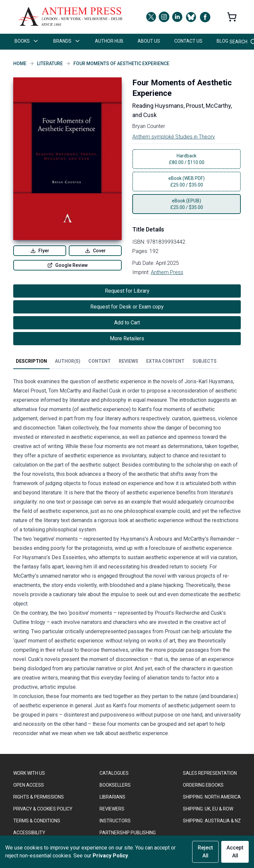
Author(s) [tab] (68, 361)
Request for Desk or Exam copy (127, 307)
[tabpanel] (127, 559)
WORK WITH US (29, 773)
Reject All (205, 852)
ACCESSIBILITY (29, 833)
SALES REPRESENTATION (210, 773)
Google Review (67, 265)
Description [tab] (31, 361)
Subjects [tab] (205, 361)
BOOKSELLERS (115, 785)
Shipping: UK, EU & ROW (208, 809)
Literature (50, 63)
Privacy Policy (110, 856)
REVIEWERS (112, 809)
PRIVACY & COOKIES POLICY (43, 809)
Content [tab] (100, 361)
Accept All (235, 852)
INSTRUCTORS (115, 821)
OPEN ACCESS (29, 785)
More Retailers (127, 338)
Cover (95, 251)
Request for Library (127, 291)
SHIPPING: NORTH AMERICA (212, 797)
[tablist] (116, 362)
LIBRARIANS (112, 797)
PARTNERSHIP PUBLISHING (128, 833)
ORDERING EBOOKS (203, 785)
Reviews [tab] (128, 361)
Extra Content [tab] (165, 361)
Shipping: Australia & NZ (212, 821)
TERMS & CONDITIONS (37, 821)
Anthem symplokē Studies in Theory (174, 137)
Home (20, 63)
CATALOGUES (114, 773)
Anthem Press (167, 272)
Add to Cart (127, 323)
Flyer (40, 251)
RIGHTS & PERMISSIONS (39, 797)
